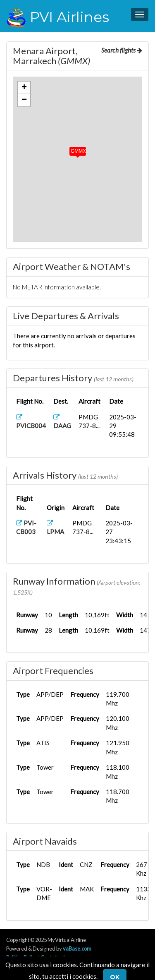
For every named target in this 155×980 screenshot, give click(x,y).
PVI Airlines (58, 17)
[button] (72, 149)
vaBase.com (77, 949)
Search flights (122, 50)
